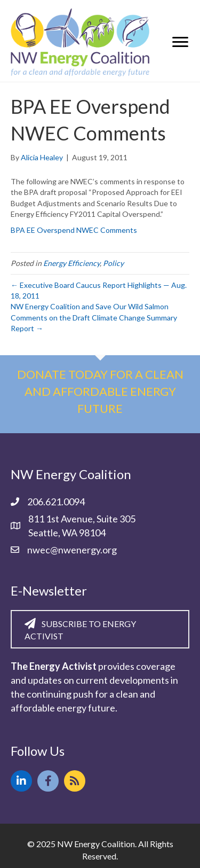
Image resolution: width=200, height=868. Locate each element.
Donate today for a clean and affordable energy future (100, 391)
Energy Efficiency (71, 263)
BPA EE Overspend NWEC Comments (74, 230)
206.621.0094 (56, 502)
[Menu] (180, 42)
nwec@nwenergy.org (72, 550)
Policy (113, 263)
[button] (21, 781)
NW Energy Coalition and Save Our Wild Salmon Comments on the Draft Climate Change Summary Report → (94, 317)
